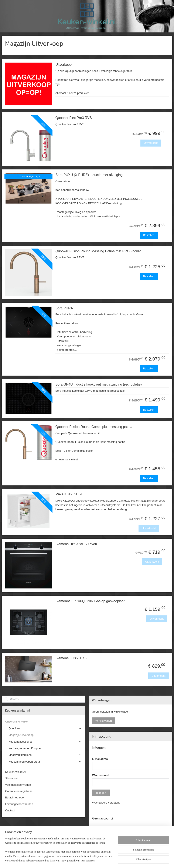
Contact (10, 810)
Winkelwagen (104, 721)
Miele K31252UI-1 (69, 494)
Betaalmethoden (15, 797)
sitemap (76, 860)
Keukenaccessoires (45, 742)
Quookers (45, 728)
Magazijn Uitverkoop (21, 735)
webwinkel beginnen (97, 860)
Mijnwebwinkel (130, 860)
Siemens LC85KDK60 (72, 658)
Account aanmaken (107, 844)
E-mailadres (100, 759)
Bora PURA (64, 308)
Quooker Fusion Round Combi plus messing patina (94, 427)
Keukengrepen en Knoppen (25, 748)
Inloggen (101, 793)
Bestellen (149, 235)
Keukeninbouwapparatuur (45, 762)
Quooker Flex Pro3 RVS (74, 118)
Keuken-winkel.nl (16, 772)
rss (83, 860)
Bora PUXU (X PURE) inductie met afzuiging (89, 175)
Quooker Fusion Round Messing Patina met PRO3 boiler (98, 251)
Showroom (12, 778)
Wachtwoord (100, 775)
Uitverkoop (64, 65)
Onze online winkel (43, 722)
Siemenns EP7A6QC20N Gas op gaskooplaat (90, 601)
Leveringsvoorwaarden (19, 804)
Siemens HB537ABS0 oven (76, 544)
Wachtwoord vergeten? (106, 803)
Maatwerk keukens (45, 755)
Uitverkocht (151, 143)
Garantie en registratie (19, 791)
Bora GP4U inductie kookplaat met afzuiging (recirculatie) (99, 384)
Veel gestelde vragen (18, 785)
